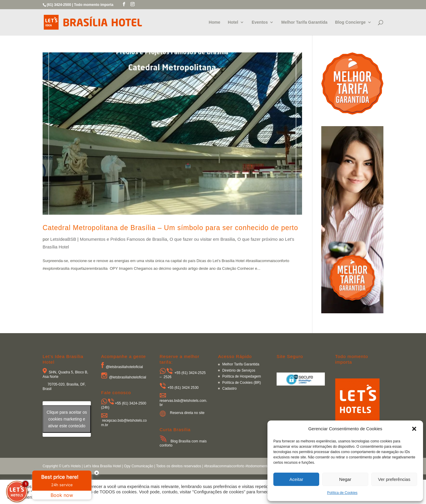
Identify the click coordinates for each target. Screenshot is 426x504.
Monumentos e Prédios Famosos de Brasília (124, 239)
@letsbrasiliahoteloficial (124, 367)
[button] (414, 429)
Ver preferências (394, 479)
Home (215, 22)
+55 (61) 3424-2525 (190, 373)
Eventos (260, 22)
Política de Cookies (342, 493)
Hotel (233, 22)
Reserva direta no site (187, 413)
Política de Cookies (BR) (242, 383)
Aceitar (296, 479)
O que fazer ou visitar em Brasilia (202, 239)
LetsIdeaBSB (63, 239)
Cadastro (229, 389)
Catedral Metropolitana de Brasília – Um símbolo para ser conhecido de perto (170, 228)
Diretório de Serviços (239, 370)
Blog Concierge (350, 22)
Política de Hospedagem (242, 376)
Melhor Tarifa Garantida (304, 22)
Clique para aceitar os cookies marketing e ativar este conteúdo (67, 419)
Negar (345, 479)
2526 (168, 377)
